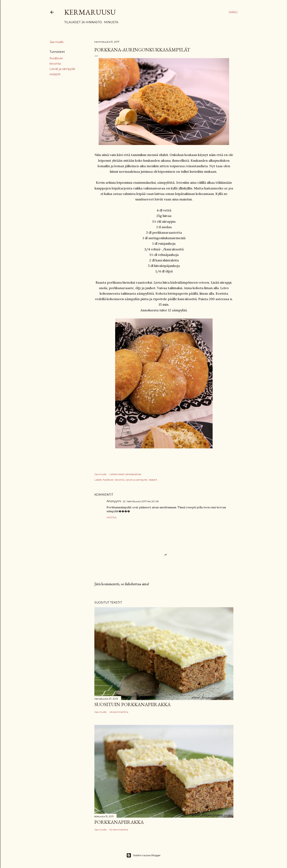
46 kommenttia (119, 712)
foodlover (56, 58)
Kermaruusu (90, 12)
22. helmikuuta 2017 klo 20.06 (141, 501)
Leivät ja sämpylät (62, 69)
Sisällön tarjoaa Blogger (143, 855)
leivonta (55, 64)
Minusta (111, 22)
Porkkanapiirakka (119, 822)
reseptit (55, 74)
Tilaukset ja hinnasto (83, 22)
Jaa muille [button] (57, 42)
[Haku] (233, 12)
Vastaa (112, 517)
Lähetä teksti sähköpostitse (125, 474)
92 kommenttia (119, 830)
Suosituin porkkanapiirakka (132, 704)
